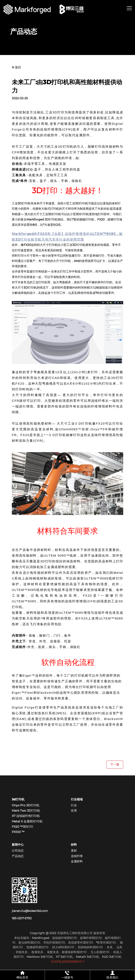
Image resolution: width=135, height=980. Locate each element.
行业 (74, 805)
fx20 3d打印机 (112, 957)
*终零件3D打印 (106, 943)
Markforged (40, 938)
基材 (74, 851)
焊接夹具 (22, 952)
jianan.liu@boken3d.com (30, 911)
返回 (16, 67)
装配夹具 (53, 952)
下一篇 (115, 764)
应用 (74, 811)
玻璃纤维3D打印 (91, 938)
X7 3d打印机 (64, 957)
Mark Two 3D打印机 (26, 811)
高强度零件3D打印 (81, 943)
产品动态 (18, 856)
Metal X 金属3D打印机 (27, 821)
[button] (129, 9)
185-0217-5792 (22, 918)
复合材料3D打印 (29, 943)
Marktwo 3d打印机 (40, 957)
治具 (119, 947)
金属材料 (77, 861)
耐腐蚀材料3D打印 (74, 952)
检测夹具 (37, 952)
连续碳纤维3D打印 (65, 938)
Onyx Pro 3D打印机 (26, 805)
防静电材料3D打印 (90, 947)
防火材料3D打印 (63, 947)
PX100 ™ (18, 832)
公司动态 (18, 851)
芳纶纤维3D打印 (54, 943)
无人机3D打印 (100, 952)
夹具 (110, 947)
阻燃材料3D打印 (38, 947)
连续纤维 (77, 856)
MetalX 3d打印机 (87, 957)
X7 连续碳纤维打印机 (26, 816)
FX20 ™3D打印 (22, 827)
